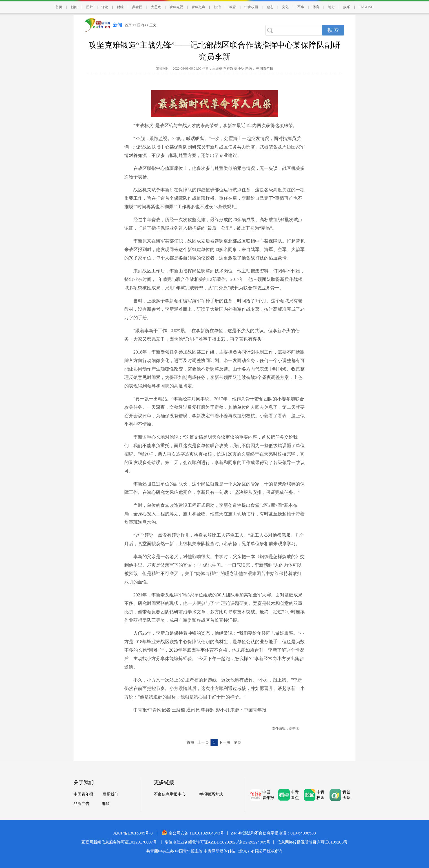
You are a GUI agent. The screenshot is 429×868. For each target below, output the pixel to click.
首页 (59, 7)
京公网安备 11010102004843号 (193, 833)
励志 (270, 7)
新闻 (74, 7)
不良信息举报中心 (170, 794)
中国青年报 (264, 68)
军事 (301, 7)
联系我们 (110, 794)
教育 (233, 7)
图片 (90, 7)
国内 (141, 25)
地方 (331, 7)
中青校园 (251, 7)
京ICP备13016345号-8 (133, 833)
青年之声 (198, 7)
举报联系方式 (211, 794)
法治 (217, 7)
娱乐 (347, 7)
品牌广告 (81, 804)
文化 (285, 7)
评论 (105, 7)
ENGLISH (366, 7)
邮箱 (106, 804)
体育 (316, 7)
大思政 (156, 7)
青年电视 (176, 7)
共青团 (137, 7)
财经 (120, 7)
